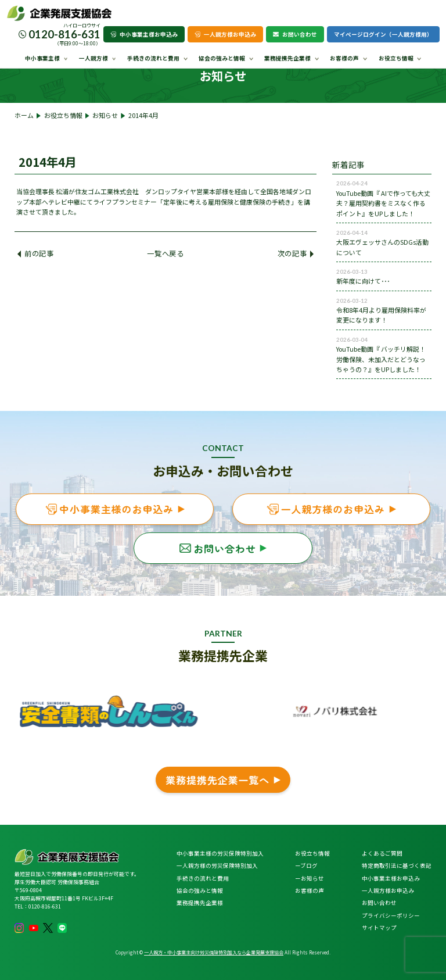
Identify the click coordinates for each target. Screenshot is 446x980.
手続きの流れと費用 (153, 58)
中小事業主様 (42, 58)
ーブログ (306, 865)
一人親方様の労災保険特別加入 (217, 865)
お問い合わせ (295, 34)
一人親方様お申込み (225, 34)
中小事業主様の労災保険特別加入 (220, 853)
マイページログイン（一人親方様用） (383, 34)
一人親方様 (93, 58)
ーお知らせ (310, 878)
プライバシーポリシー (391, 915)
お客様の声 (344, 58)
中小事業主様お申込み (144, 34)
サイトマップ (379, 928)
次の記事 (296, 253)
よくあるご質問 (382, 853)
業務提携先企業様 (287, 58)
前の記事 (35, 253)
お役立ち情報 (396, 58)
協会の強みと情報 (222, 58)
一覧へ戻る (165, 253)
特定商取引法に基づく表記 (397, 865)
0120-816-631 (64, 34)
